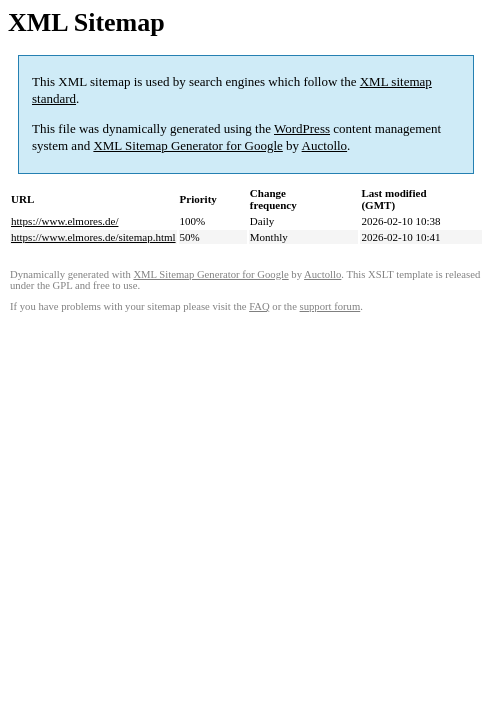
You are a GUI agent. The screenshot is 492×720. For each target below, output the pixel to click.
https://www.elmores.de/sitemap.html (93, 237)
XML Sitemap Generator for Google (187, 145)
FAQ (259, 306)
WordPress (302, 128)
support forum (330, 306)
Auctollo (325, 145)
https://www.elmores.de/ (64, 221)
